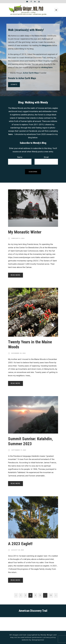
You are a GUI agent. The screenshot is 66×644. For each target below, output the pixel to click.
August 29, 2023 (18, 550)
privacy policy (50, 637)
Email (46, 160)
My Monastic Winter (25, 232)
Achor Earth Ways (31, 73)
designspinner (38, 640)
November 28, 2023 (18, 353)
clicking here (47, 67)
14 (51, 595)
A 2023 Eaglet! (20, 544)
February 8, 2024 (18, 238)
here (11, 134)
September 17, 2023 (19, 450)
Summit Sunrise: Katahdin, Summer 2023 (30, 441)
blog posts (47, 45)
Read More (16, 275)
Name (20, 160)
